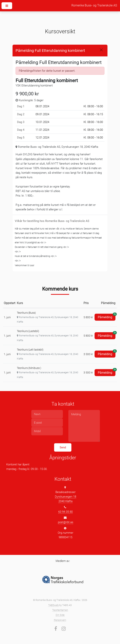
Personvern (60, 620)
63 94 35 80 (66, 512)
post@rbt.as (66, 522)
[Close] (101, 50)
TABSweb (53, 605)
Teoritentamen (60, 610)
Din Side (60, 615)
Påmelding (107, 316)
